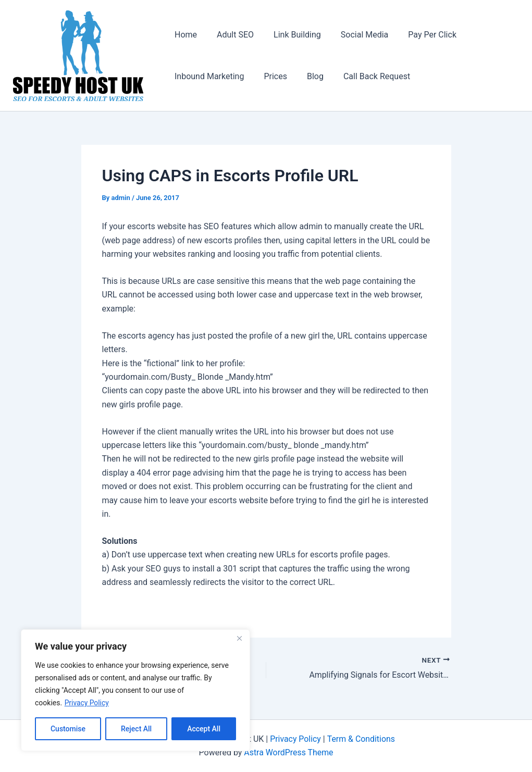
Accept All (204, 729)
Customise (68, 729)
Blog (307, 76)
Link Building (289, 35)
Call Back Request (366, 76)
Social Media (354, 35)
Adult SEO (231, 35)
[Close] (239, 638)
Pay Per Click (418, 35)
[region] (135, 690)
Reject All (136, 729)
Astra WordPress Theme (289, 752)
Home (184, 35)
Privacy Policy (87, 703)
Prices (271, 76)
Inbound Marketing (208, 76)
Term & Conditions (361, 739)
